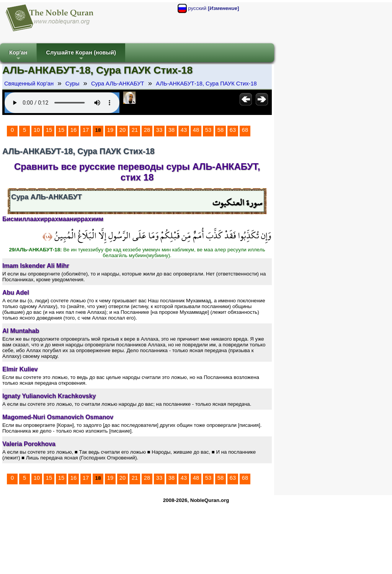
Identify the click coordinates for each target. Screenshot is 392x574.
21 (135, 130)
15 (49, 130)
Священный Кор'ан (29, 84)
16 (73, 130)
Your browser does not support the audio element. (62, 103)
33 (159, 130)
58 (220, 130)
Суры (72, 84)
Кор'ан (18, 56)
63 (233, 130)
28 (147, 130)
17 (86, 130)
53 (208, 130)
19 (110, 130)
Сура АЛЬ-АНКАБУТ (118, 84)
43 (184, 130)
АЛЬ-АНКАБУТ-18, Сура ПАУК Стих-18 (206, 84)
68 (245, 130)
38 (171, 130)
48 (196, 130)
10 (37, 130)
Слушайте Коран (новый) (81, 56)
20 (122, 130)
